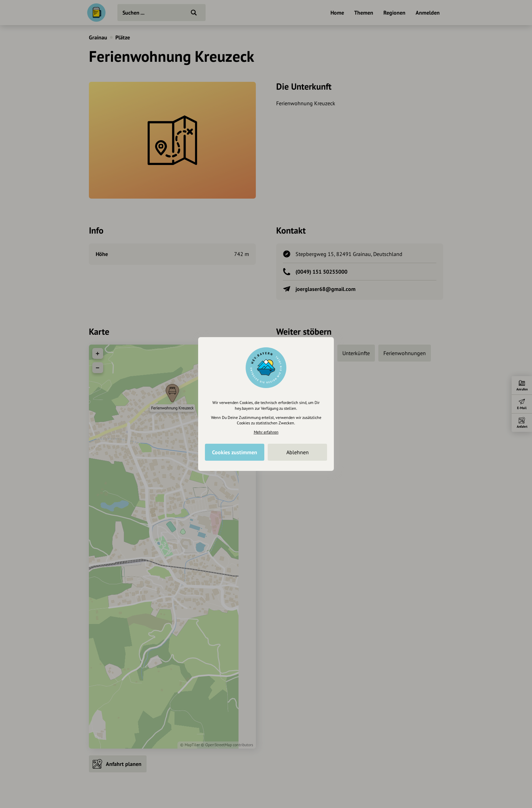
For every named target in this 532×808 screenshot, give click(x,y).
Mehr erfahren (266, 432)
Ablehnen (298, 452)
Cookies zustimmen (235, 452)
